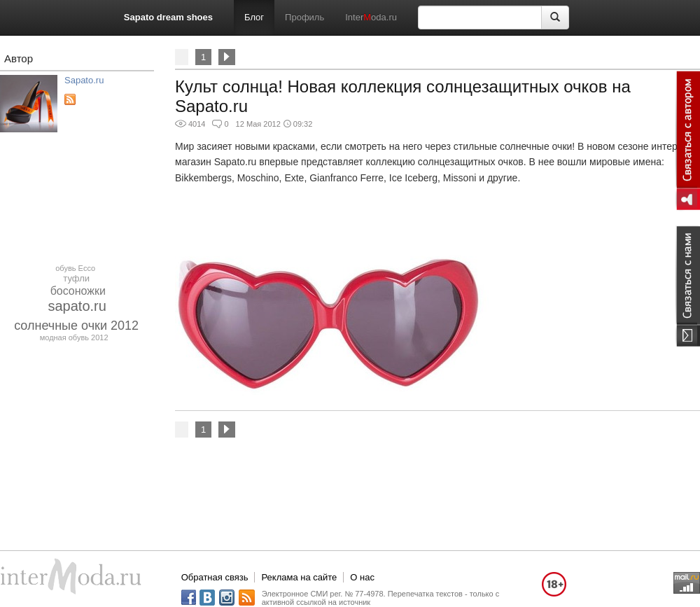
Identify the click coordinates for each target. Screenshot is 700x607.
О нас (362, 577)
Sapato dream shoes (168, 17)
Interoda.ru (371, 17)
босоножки (78, 291)
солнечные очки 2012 (76, 326)
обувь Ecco (75, 268)
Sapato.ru (84, 80)
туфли (76, 278)
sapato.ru (77, 306)
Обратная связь (215, 577)
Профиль (304, 17)
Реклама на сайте (299, 577)
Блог (254, 17)
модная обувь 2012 (74, 337)
